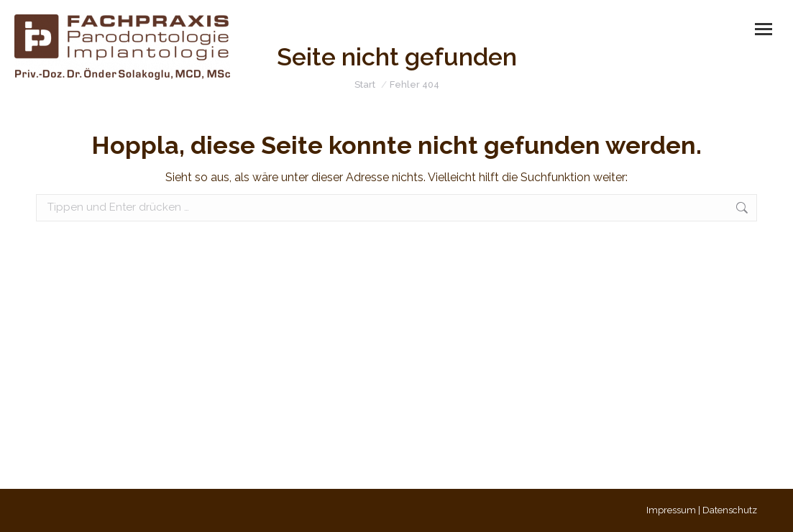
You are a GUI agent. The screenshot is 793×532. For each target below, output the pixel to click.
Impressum (671, 510)
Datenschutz (730, 510)
